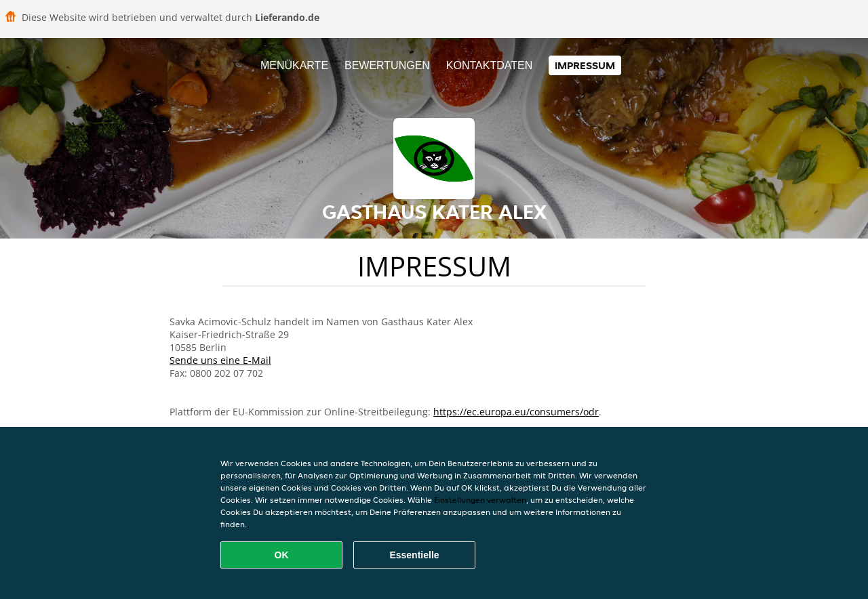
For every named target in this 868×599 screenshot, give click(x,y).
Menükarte (294, 65)
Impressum (585, 65)
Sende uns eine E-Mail (220, 360)
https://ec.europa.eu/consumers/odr (516, 412)
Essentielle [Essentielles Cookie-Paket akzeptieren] (414, 555)
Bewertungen (387, 65)
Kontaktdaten (489, 65)
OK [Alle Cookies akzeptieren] (282, 555)
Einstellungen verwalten (480, 500)
